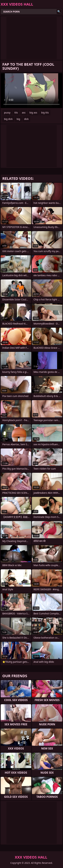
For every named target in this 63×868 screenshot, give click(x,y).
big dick (8, 119)
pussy (7, 113)
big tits (45, 113)
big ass (33, 113)
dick (26, 119)
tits (16, 113)
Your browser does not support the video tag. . (32, 91)
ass (24, 113)
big (18, 119)
